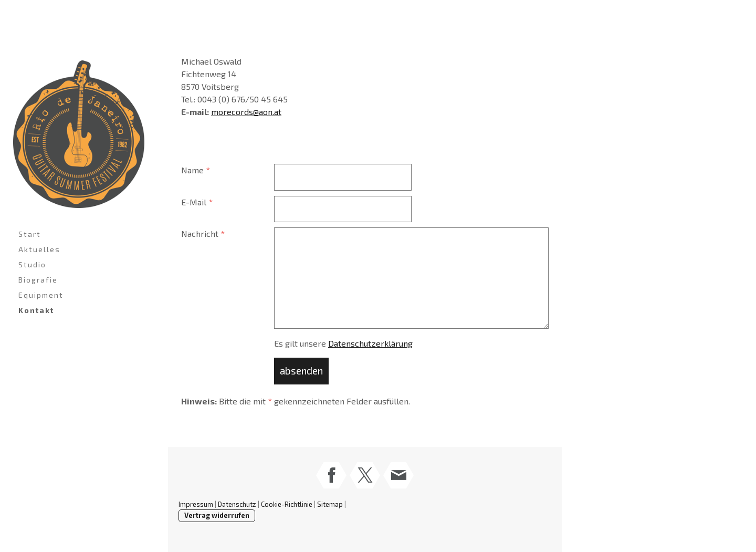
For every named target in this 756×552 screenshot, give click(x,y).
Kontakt (36, 310)
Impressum (196, 504)
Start (30, 234)
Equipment (41, 295)
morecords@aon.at (246, 112)
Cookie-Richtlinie (287, 504)
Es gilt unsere (343, 343)
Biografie (38, 280)
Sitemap (330, 504)
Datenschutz (237, 504)
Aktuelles (39, 249)
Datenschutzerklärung (370, 343)
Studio (32, 264)
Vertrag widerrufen (217, 515)
